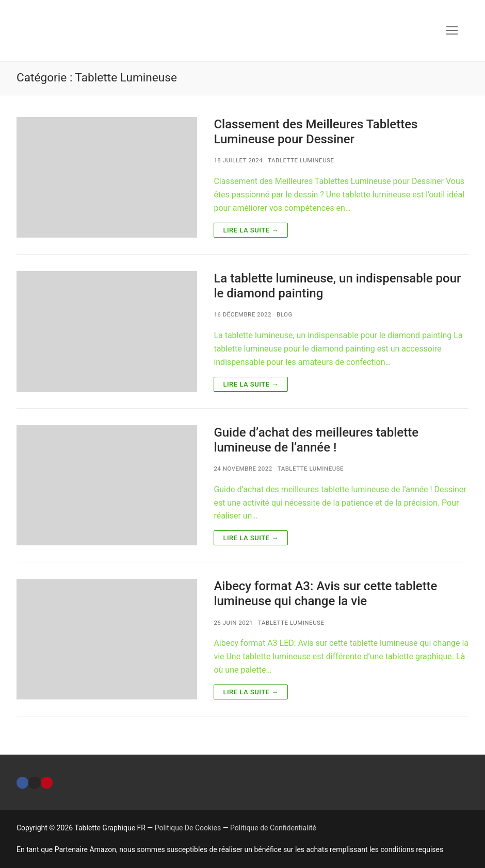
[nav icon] (452, 30)
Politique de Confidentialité (273, 828)
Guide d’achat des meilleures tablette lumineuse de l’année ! (316, 440)
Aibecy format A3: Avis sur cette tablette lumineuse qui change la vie (325, 594)
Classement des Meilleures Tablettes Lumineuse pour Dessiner (316, 132)
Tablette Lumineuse (301, 160)
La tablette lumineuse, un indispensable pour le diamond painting (337, 286)
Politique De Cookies (188, 828)
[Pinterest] (47, 783)
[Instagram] (34, 783)
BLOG (285, 314)
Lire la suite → (250, 230)
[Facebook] (22, 783)
